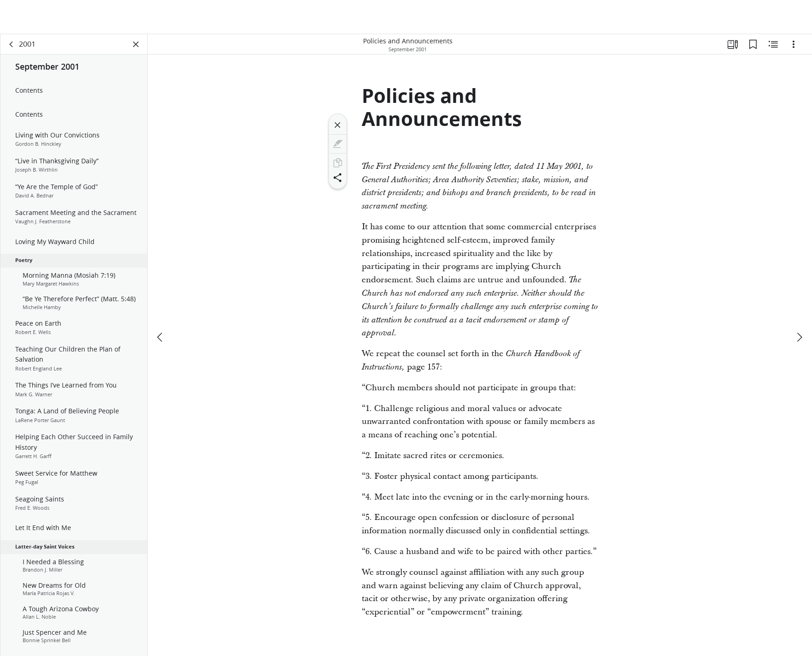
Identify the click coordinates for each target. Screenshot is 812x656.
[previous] (161, 337)
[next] (799, 337)
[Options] (794, 44)
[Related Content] (773, 44)
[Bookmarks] (753, 44)
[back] (12, 44)
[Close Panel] (136, 44)
